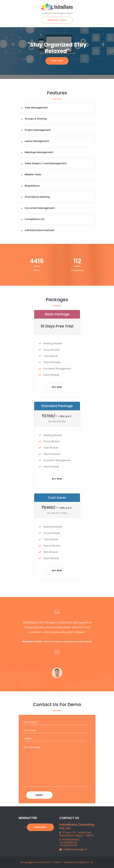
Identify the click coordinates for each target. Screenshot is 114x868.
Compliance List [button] (35, 219)
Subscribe (40, 827)
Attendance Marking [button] (37, 197)
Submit (39, 795)
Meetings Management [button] (39, 152)
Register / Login (57, 20)
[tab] (58, 108)
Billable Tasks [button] (33, 174)
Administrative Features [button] (40, 230)
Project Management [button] (38, 130)
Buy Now (57, 387)
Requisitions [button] (32, 186)
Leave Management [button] (37, 141)
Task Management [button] (36, 108)
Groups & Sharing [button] (36, 119)
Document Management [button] (40, 208)
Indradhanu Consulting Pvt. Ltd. (79, 862)
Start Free (57, 61)
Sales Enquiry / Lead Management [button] (46, 163)
